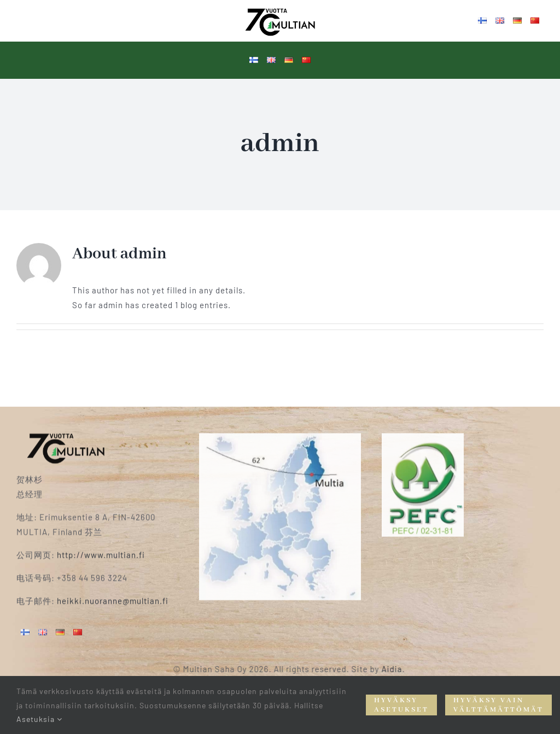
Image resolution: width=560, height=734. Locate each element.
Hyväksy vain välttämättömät (498, 705)
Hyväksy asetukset (401, 705)
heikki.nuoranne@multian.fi (113, 595)
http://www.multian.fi (101, 549)
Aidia (398, 669)
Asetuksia (39, 719)
